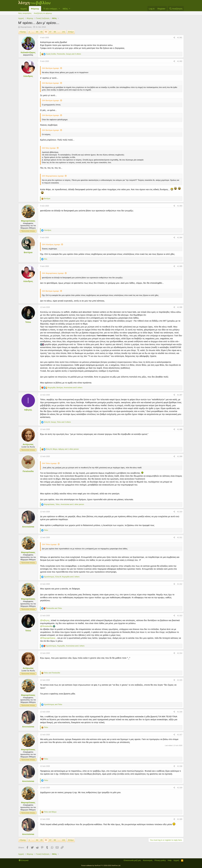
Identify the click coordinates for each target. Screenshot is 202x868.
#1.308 (180, 429)
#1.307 (180, 395)
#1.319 (180, 788)
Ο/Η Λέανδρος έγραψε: (51, 244)
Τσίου (28, 322)
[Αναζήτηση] (176, 9)
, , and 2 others (62, 577)
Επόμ (70, 32)
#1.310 (180, 512)
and (54, 608)
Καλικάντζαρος (28, 52)
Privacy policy (160, 860)
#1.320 (180, 819)
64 (37, 32)
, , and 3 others (63, 54)
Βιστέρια (28, 252)
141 (64, 32)
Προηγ (23, 32)
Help (170, 860)
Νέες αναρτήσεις (25, 13)
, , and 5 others (65, 388)
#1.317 (180, 735)
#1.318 (180, 766)
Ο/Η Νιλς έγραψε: (49, 148)
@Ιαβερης (45, 620)
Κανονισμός (148, 860)
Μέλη (65, 9)
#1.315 (180, 680)
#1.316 (180, 712)
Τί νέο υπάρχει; (50, 9)
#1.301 (180, 38)
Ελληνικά (24, 860)
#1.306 (180, 307)
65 (42, 32)
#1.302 (180, 61)
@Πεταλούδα (46, 626)
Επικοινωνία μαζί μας (132, 860)
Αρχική (24, 9)
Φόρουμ (35, 9)
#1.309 (180, 456)
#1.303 (180, 206)
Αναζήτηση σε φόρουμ (43, 13)
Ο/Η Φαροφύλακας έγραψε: (53, 176)
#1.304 (180, 238)
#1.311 (180, 537)
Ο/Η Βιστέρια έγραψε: (51, 68)
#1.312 (180, 584)
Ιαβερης (28, 410)
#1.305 (180, 266)
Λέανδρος (28, 76)
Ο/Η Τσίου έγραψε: (50, 463)
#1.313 (180, 616)
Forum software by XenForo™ (101, 865)
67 (50, 32)
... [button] (33, 32)
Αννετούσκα (28, 527)
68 (55, 32)
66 (46, 32)
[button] (59, 9)
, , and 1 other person (62, 449)
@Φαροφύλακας (48, 638)
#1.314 (180, 653)
